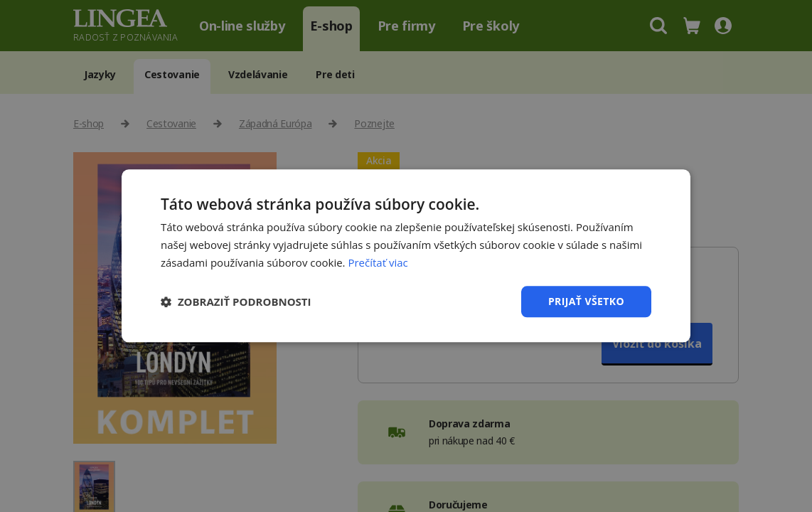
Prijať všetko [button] (586, 301)
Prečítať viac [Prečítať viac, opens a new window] (378, 262)
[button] (236, 302)
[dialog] (406, 256)
